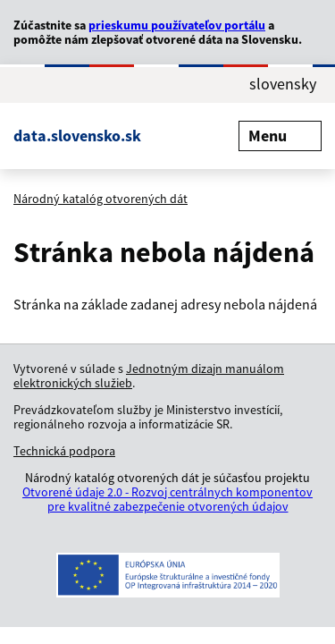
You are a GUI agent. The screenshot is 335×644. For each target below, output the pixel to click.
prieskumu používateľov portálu (177, 25)
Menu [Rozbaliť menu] (280, 136)
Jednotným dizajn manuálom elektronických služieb (149, 376)
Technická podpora (64, 451)
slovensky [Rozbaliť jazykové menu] (283, 84)
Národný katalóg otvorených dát (100, 199)
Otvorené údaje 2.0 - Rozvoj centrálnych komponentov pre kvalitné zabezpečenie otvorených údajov (167, 499)
